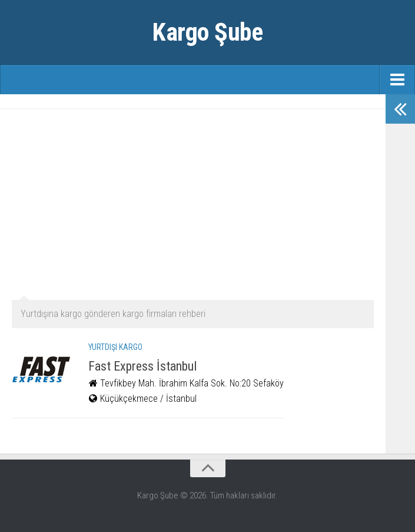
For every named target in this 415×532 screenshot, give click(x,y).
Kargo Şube (207, 32)
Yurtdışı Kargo (115, 347)
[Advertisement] (193, 203)
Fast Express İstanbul (142, 366)
